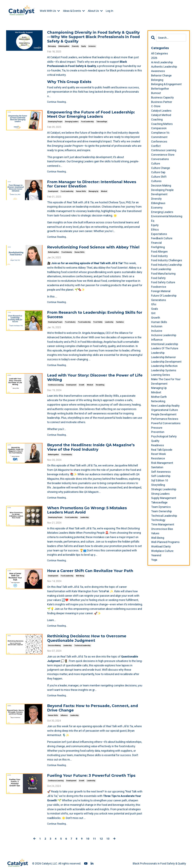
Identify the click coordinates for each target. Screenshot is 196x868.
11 (94, 833)
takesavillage (102, 121)
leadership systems (164, 370)
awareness (158, 71)
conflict (156, 146)
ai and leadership (162, 62)
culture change (161, 168)
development (53, 190)
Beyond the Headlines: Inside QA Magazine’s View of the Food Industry (91, 445)
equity (84, 46)
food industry (67, 250)
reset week (158, 454)
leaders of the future (165, 348)
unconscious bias (162, 529)
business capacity (162, 97)
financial (156, 243)
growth (82, 382)
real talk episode (162, 450)
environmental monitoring (167, 216)
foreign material (161, 291)
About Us (95, 11)
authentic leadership (164, 67)
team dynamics (161, 507)
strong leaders (160, 494)
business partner (162, 102)
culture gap (158, 172)
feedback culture (162, 238)
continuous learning (56, 382)
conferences (159, 141)
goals (155, 309)
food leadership (87, 121)
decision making (54, 641)
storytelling (100, 382)
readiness (158, 445)
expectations (159, 234)
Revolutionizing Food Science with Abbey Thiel (93, 246)
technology (158, 520)
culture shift (159, 177)
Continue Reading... (57, 101)
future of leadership (164, 296)
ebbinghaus (158, 203)
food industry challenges (167, 260)
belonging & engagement (166, 84)
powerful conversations (166, 423)
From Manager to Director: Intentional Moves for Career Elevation (92, 183)
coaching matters (162, 124)
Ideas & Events (74, 11)
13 (108, 833)
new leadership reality (165, 406)
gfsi (154, 304)
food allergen (159, 252)
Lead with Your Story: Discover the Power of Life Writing (95, 375)
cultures (156, 181)
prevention (158, 432)
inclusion (92, 46)
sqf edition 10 (160, 480)
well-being (80, 572)
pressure (157, 428)
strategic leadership (164, 489)
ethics (155, 230)
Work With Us (50, 11)
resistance (158, 458)
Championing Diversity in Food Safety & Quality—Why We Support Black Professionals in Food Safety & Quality (93, 37)
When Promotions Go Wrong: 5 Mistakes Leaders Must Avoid (87, 507)
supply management (164, 498)
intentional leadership (165, 344)
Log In (109, 11)
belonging (52, 46)
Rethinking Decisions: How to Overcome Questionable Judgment (87, 634)
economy (157, 208)
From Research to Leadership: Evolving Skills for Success (95, 313)
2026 (154, 58)
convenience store (163, 155)
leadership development (166, 362)
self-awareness (161, 472)
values (155, 533)
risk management (162, 463)
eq (153, 221)
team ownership (161, 511)
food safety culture (163, 282)
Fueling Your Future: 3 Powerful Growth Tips (91, 771)
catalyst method (161, 115)
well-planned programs (165, 542)
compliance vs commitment (160, 135)
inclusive (157, 331)
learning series (161, 375)
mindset (104, 190)
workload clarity (161, 546)
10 (88, 833)
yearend (156, 555)
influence (64, 710)
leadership (109, 320)
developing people (55, 121)
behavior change (161, 75)
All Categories (160, 53)
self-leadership (161, 476)
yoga (154, 560)
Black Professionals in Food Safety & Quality (159, 858)
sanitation (120, 320)
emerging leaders (72, 121)
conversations (160, 159)
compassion (159, 128)
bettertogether (64, 46)
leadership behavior (163, 357)
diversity (75, 46)
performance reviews (165, 419)
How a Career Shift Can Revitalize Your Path (90, 567)
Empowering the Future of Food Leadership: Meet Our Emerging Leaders (91, 114)
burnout (156, 93)
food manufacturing (163, 274)
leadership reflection (164, 366)
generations (159, 300)
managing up (93, 190)
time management (163, 524)
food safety (98, 320)
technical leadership (82, 641)
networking (158, 401)
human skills (81, 190)
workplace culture (162, 551)
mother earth (159, 397)
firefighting (158, 247)
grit (153, 313)
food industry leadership (167, 265)
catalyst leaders (161, 111)
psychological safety (164, 436)
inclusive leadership (164, 335)
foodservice (159, 287)
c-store (156, 106)
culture (156, 163)
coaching (157, 119)
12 (101, 833)
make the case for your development (166, 381)
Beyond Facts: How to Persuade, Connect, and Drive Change (93, 704)
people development (164, 414)
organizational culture (165, 410)
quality (155, 441)
